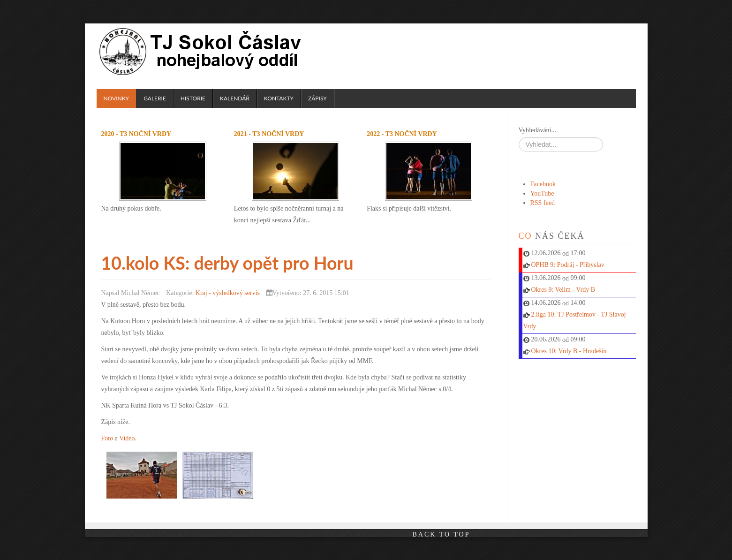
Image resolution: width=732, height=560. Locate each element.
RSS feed (543, 203)
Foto (107, 438)
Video (127, 438)
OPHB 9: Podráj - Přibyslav (568, 265)
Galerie (155, 98)
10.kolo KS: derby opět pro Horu (236, 263)
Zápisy (317, 98)
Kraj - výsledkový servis (228, 292)
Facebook (543, 184)
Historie (193, 98)
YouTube (542, 193)
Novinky (117, 98)
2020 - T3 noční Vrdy (136, 134)
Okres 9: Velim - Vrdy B (563, 290)
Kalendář (235, 98)
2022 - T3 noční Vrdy (402, 134)
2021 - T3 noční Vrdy (269, 134)
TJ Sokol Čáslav (202, 52)
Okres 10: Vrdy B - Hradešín (569, 351)
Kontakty (279, 98)
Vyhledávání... (537, 130)
